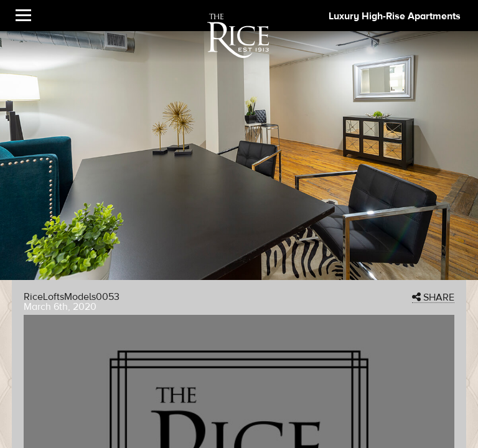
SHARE (433, 297)
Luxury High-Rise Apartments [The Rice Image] (395, 16)
